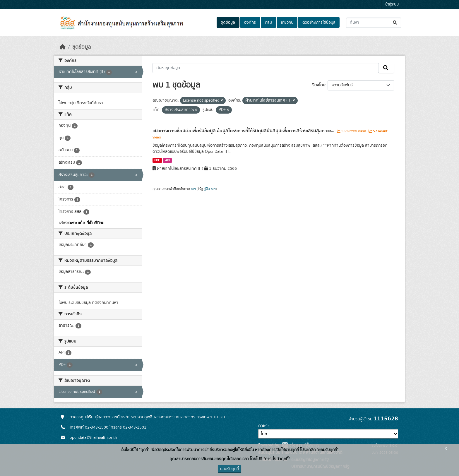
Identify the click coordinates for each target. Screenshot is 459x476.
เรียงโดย (318, 85)
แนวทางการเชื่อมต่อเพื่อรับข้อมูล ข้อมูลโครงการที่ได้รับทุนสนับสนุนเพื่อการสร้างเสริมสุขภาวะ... (244, 131)
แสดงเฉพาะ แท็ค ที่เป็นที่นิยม (81, 223)
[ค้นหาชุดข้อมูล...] (374, 23)
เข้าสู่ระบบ (392, 5)
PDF (157, 160)
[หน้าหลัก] (63, 47)
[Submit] (395, 23)
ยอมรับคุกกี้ (229, 469)
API (167, 160)
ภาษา (263, 426)
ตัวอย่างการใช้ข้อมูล (319, 23)
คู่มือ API (210, 189)
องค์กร (250, 23)
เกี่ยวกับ (287, 23)
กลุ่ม (268, 23)
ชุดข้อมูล (228, 23)
